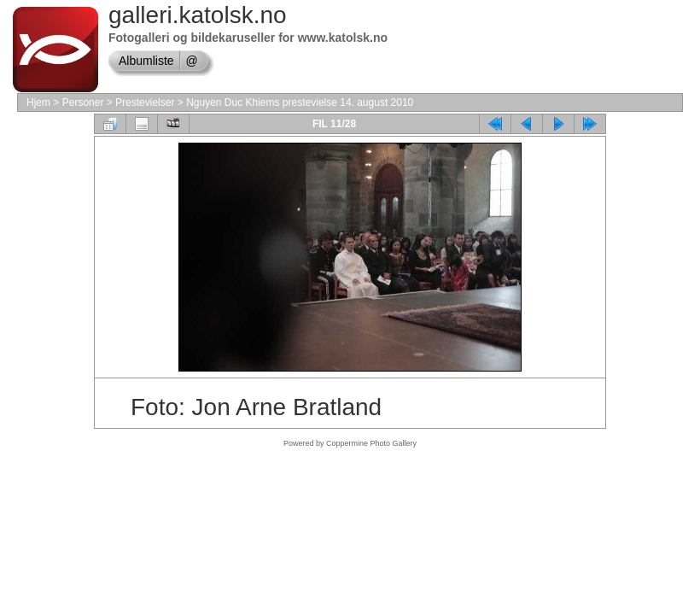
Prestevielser (145, 102)
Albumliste (146, 61)
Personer (83, 102)
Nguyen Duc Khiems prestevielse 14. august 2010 (300, 102)
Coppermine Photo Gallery (371, 443)
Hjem (38, 102)
